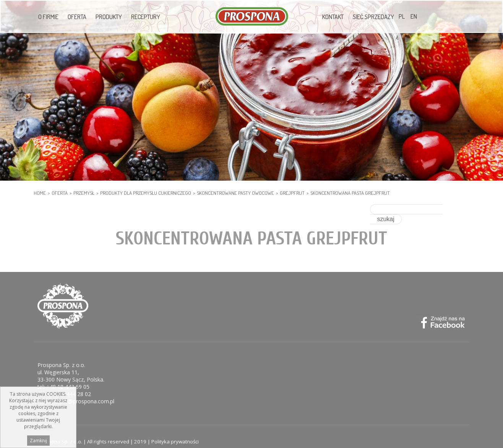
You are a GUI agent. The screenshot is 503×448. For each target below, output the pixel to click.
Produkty (109, 17)
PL (402, 16)
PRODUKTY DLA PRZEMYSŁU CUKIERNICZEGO (146, 193)
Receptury (146, 17)
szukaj (455, 209)
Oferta (77, 17)
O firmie (48, 17)
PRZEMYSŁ (84, 193)
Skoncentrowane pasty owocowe (235, 193)
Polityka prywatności (175, 432)
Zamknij (38, 441)
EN (414, 16)
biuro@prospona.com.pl (85, 391)
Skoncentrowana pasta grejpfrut (350, 193)
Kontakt (333, 17)
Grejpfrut (292, 193)
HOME (40, 193)
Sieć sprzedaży (373, 17)
